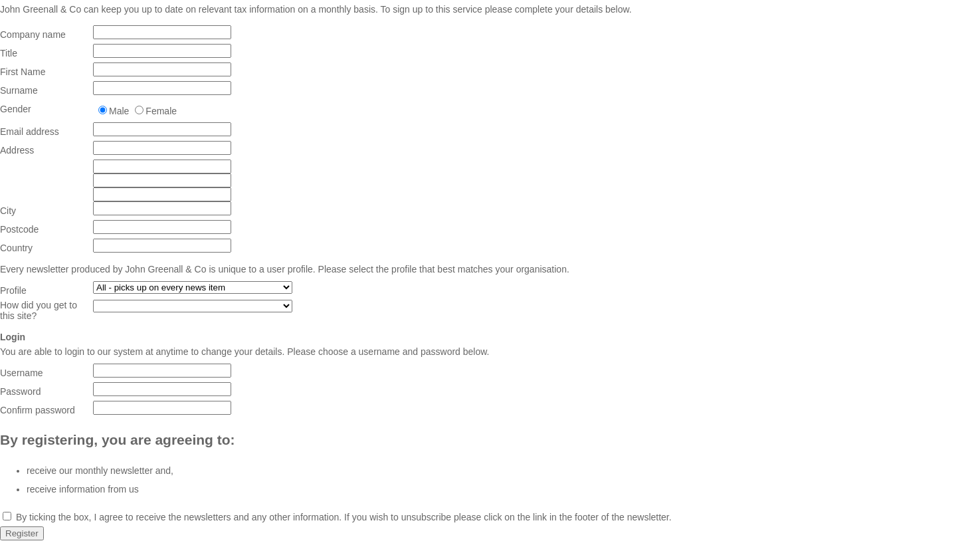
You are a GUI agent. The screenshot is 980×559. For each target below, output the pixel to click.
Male (119, 111)
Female (161, 111)
